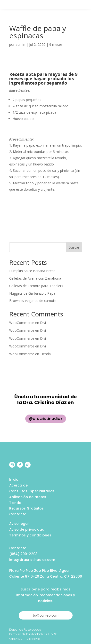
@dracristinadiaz (46, 419)
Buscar (74, 247)
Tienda (45, 354)
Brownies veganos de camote (33, 301)
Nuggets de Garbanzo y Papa (32, 293)
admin (20, 44)
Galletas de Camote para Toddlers (36, 286)
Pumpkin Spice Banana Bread (32, 271)
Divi (43, 323)
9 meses (56, 44)
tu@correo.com (46, 615)
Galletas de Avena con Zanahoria (35, 278)
